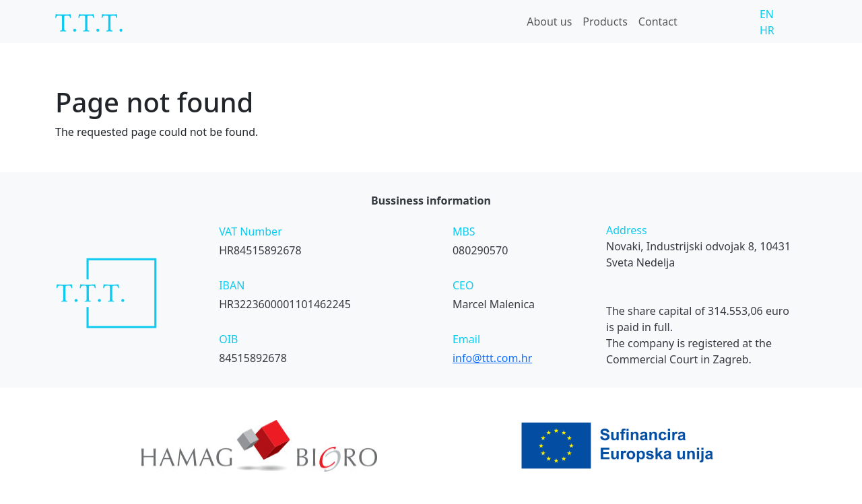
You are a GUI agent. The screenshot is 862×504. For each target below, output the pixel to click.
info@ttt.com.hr (492, 358)
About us (549, 22)
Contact (658, 22)
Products (605, 22)
